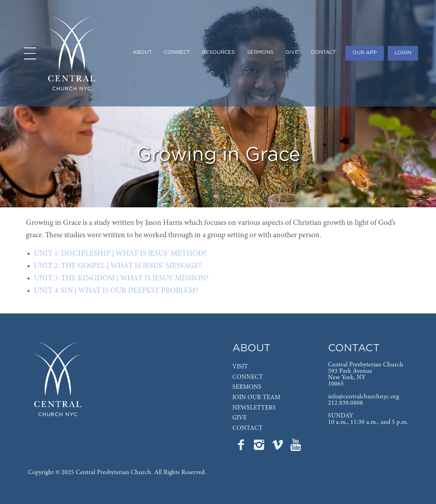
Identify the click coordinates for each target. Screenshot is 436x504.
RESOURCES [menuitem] (218, 52)
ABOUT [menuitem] (142, 52)
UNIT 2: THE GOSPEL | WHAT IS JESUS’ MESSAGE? (118, 266)
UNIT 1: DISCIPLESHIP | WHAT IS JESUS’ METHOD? (120, 254)
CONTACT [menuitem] (323, 52)
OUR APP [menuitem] (365, 53)
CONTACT (247, 428)
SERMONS (247, 387)
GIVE (240, 418)
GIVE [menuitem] (292, 52)
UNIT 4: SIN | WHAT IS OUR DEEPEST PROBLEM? (116, 291)
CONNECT (248, 377)
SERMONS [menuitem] (260, 52)
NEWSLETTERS (254, 408)
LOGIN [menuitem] (403, 53)
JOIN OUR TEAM (256, 398)
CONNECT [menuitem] (177, 52)
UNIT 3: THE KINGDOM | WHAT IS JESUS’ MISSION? (121, 279)
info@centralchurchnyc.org (363, 397)
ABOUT (251, 348)
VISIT (240, 367)
